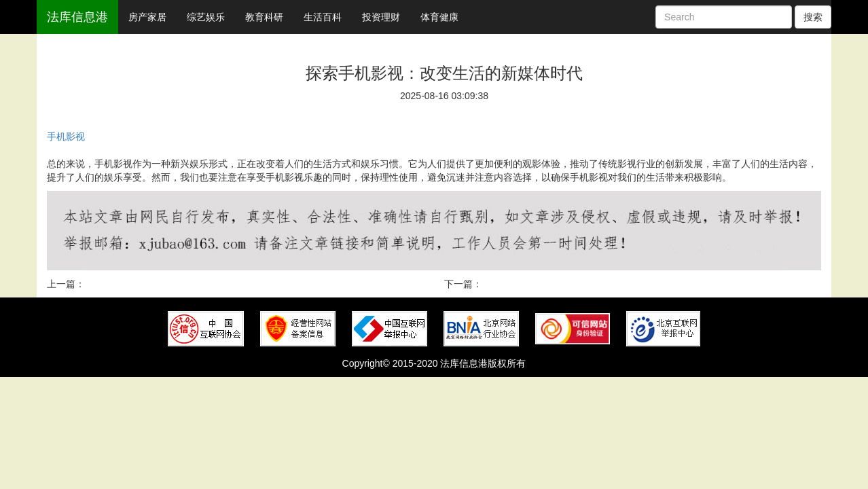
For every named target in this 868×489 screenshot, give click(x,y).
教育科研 (264, 17)
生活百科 (323, 17)
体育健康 (439, 17)
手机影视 (66, 137)
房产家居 (147, 17)
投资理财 (381, 17)
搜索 (813, 17)
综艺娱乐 (206, 17)
